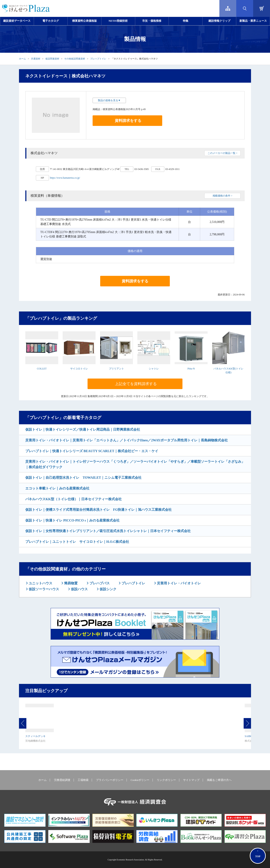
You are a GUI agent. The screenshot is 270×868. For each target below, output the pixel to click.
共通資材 (36, 59)
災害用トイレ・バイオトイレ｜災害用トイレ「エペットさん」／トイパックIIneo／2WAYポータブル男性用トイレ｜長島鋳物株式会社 (127, 440)
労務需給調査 (62, 780)
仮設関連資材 (52, 59)
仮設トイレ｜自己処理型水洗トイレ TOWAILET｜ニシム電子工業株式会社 (83, 478)
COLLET (42, 369)
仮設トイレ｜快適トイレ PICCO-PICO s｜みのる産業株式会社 (72, 520)
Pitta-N (191, 369)
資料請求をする (128, 121)
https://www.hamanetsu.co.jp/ (65, 178)
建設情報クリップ (219, 21)
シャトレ (154, 369)
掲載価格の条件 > (223, 196)
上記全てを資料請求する (136, 384)
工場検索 (83, 780)
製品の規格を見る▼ (109, 100)
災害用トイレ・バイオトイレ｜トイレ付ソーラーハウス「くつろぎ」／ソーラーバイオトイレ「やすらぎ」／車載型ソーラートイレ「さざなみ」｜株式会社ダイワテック (135, 464)
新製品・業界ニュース (253, 21)
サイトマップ (191, 780)
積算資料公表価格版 (84, 21)
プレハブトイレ (98, 59)
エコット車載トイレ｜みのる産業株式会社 (57, 488)
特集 (186, 21)
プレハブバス (99, 583)
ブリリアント (116, 369)
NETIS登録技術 (118, 21)
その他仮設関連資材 (75, 59)
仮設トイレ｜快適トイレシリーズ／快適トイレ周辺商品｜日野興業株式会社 (83, 429)
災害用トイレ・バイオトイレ (178, 583)
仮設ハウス (79, 589)
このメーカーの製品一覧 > (223, 153)
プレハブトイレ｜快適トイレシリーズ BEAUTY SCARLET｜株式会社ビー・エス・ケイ (92, 451)
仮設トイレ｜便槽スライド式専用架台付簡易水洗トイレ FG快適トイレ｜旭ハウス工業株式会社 (99, 510)
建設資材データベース (17, 21)
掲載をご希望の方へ (219, 780)
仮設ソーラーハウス (43, 589)
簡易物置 (70, 583)
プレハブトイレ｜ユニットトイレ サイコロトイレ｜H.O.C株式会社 (77, 542)
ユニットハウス (40, 583)
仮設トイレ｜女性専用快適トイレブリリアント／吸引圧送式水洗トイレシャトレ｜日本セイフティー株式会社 (108, 531)
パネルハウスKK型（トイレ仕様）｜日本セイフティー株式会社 (74, 499)
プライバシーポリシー (110, 780)
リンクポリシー (166, 780)
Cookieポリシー (140, 780)
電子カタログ (51, 21)
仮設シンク (108, 589)
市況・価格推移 (152, 21)
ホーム (22, 59)
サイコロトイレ (79, 369)
